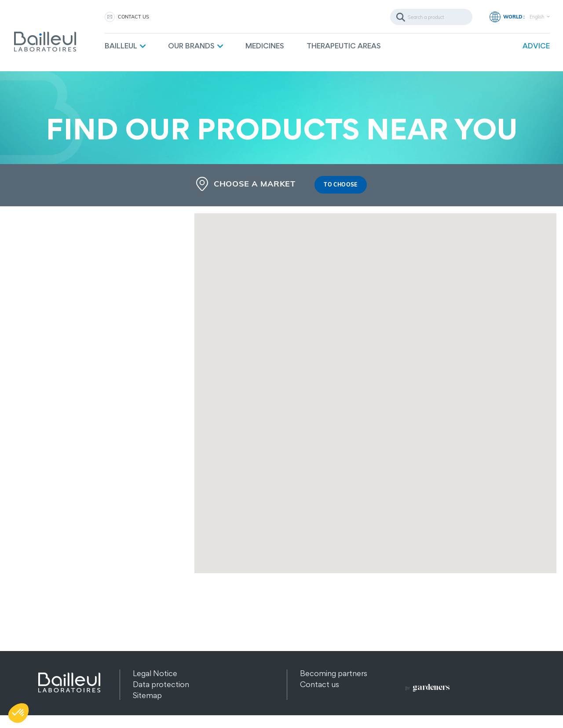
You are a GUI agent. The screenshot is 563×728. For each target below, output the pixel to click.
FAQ (308, 707)
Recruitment (322, 696)
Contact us (133, 17)
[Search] (431, 17)
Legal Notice (155, 674)
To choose (340, 185)
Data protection (161, 685)
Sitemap (147, 696)
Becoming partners (334, 674)
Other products (160, 707)
